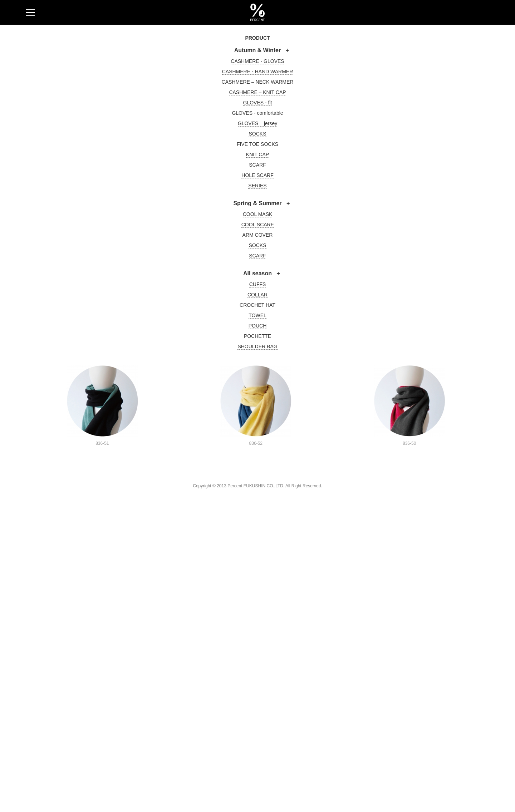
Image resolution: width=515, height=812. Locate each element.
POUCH (258, 326)
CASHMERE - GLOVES (257, 61)
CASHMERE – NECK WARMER (258, 82)
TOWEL (257, 315)
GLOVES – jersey (258, 123)
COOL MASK (258, 214)
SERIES (257, 186)
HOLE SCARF (257, 175)
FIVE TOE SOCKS (257, 144)
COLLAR (257, 295)
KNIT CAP (257, 154)
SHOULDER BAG (257, 346)
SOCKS (257, 134)
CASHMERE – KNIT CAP (257, 92)
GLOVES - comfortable (257, 113)
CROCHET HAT (257, 305)
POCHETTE (257, 336)
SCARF (257, 165)
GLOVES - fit (258, 103)
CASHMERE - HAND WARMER (258, 72)
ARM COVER (258, 235)
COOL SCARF (258, 225)
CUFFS (258, 284)
